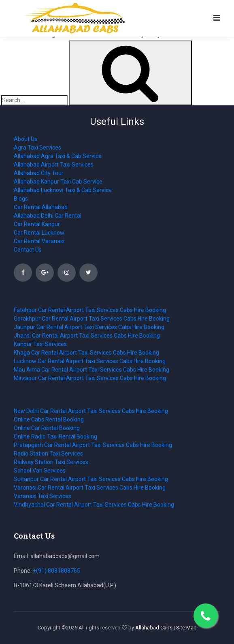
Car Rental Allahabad (41, 207)
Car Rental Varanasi (39, 241)
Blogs (21, 199)
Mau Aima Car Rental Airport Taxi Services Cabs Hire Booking (91, 370)
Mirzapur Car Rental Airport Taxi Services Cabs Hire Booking (90, 378)
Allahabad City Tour (39, 173)
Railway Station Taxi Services (51, 462)
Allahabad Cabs (154, 628)
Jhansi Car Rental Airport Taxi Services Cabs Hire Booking (87, 336)
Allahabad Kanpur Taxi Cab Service (58, 182)
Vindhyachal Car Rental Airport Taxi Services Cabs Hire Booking (94, 505)
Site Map (186, 628)
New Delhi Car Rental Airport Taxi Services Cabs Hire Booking (91, 411)
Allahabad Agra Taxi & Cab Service (58, 156)
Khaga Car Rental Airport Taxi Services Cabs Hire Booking (86, 353)
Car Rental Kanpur (37, 224)
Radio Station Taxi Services (48, 454)
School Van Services (40, 471)
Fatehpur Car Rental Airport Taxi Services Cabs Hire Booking (90, 310)
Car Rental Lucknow (39, 233)
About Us (26, 139)
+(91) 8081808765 (56, 571)
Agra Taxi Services (37, 148)
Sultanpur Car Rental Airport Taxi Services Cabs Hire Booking (91, 479)
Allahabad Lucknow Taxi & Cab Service (63, 190)
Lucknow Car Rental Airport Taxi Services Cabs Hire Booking (90, 361)
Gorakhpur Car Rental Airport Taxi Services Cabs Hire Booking (92, 319)
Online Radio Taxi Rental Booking (55, 436)
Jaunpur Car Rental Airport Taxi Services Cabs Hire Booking (89, 327)
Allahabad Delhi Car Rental (48, 216)
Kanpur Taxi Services (40, 344)
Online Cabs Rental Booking (49, 419)
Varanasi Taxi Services (43, 496)
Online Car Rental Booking (47, 428)
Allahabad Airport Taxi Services (54, 165)
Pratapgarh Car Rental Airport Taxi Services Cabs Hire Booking (93, 445)
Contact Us (28, 250)
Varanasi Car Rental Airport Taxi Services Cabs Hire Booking (90, 488)
